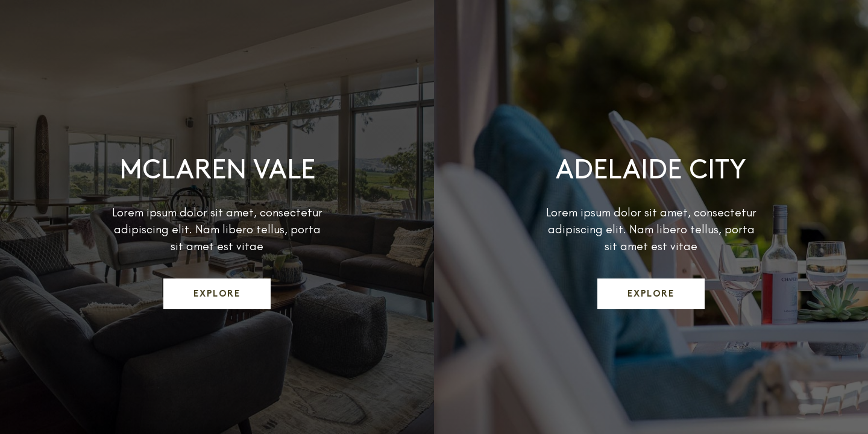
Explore (217, 294)
